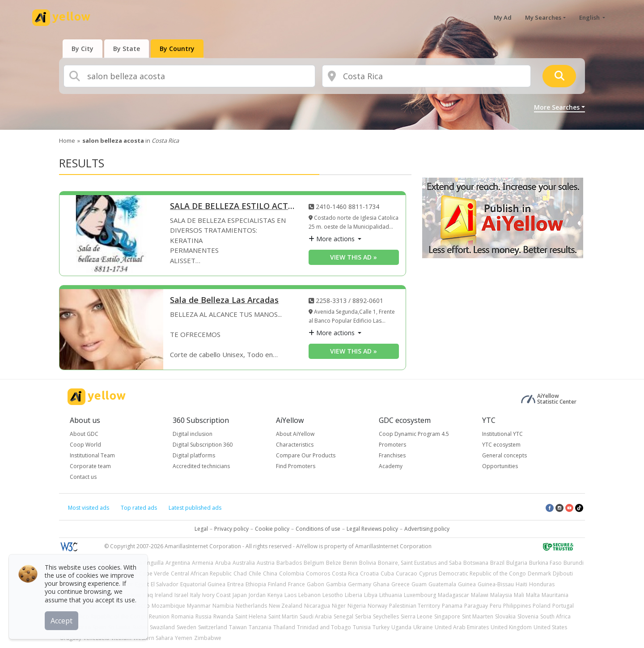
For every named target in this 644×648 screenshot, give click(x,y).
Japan (240, 595)
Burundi (574, 563)
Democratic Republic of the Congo (482, 573)
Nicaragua (317, 606)
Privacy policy (231, 529)
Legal (201, 529)
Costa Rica (345, 573)
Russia (203, 616)
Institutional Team (92, 455)
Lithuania (391, 595)
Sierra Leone (417, 616)
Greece (400, 584)
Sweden (186, 627)
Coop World (85, 445)
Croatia (369, 573)
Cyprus (428, 573)
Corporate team (90, 466)
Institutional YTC (502, 434)
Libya (371, 595)
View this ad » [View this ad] (354, 257)
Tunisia (362, 627)
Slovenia (528, 616)
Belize (334, 563)
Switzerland (213, 627)
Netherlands (251, 606)
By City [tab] (83, 49)
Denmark (539, 573)
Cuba (387, 573)
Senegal (343, 616)
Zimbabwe (208, 638)
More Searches (557, 107)
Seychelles (386, 616)
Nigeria (357, 606)
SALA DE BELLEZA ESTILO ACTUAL (233, 207)
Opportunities (500, 466)
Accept (61, 621)
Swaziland (162, 627)
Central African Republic (201, 573)
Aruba (223, 563)
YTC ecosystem (501, 445)
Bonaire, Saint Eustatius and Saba (420, 563)
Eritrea (235, 584)
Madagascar (453, 595)
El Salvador (165, 584)
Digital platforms (194, 455)
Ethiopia (256, 584)
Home (67, 141)
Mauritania (555, 595)
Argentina (178, 563)
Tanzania (260, 627)
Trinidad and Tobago (324, 627)
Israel (181, 595)
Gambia (336, 584)
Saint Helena (251, 616)
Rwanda (223, 616)
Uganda (401, 627)
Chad (240, 573)
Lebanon (309, 595)
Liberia (354, 595)
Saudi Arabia (316, 616)
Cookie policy (272, 529)
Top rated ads (139, 508)
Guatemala (442, 584)
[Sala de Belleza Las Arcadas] (111, 329)
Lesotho (333, 595)
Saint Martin (283, 616)
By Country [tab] (177, 49)
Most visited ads (89, 508)
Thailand (284, 627)
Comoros (318, 573)
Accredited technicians (201, 466)
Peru (496, 606)
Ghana (381, 584)
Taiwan (238, 627)
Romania (182, 616)
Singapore (447, 616)
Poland (542, 606)
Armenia (203, 563)
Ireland (164, 595)
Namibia (223, 606)
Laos (290, 595)
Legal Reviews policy (372, 529)
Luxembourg (420, 595)
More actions (333, 239)
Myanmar (199, 606)
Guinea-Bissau (496, 584)
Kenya (275, 595)
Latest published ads (195, 508)
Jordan (257, 595)
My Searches (543, 17)
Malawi (480, 595)
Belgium (314, 563)
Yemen (184, 638)
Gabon (316, 584)
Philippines (517, 606)
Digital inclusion (193, 434)
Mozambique (168, 606)
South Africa (555, 616)
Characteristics (295, 445)
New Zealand (286, 606)
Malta (533, 595)
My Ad (503, 17)
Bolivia (368, 563)
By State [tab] (127, 49)
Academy (391, 466)
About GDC (84, 434)
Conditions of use (318, 529)
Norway (377, 606)
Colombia (292, 573)
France (297, 584)
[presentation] (83, 49)
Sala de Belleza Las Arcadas (224, 301)
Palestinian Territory (415, 606)
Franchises (392, 455)
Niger (339, 606)
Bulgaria (517, 563)
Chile (255, 573)
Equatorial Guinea (203, 584)
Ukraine (423, 627)
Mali (519, 595)
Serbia (363, 616)
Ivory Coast (216, 595)
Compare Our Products (306, 455)
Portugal (563, 606)
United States (550, 627)
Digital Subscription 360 (203, 445)
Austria (266, 563)
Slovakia (505, 616)
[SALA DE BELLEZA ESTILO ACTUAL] (111, 235)
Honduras (542, 584)
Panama (452, 606)
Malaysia (501, 595)
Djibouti (563, 573)
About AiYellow (295, 434)
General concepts (504, 455)
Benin (350, 563)
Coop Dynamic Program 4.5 (414, 434)
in (131, 141)
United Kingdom (511, 627)
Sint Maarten (478, 616)
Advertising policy (427, 529)
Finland (277, 584)
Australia (244, 563)
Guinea (467, 584)
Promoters (392, 445)
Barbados (289, 563)
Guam (419, 584)
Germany (360, 584)
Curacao (407, 573)
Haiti (521, 584)
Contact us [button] (83, 477)
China (270, 573)
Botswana (476, 563)
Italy (195, 595)
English (590, 17)
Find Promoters (296, 466)
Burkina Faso (545, 563)
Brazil (497, 563)
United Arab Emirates (462, 627)
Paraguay (476, 606)
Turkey (381, 627)
